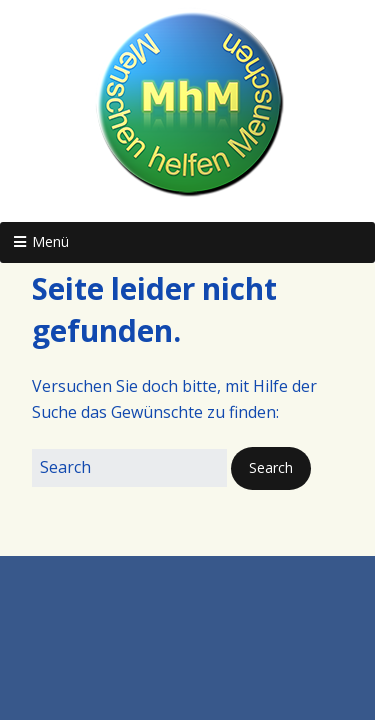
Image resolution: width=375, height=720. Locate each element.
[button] (271, 468)
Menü (50, 241)
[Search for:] (129, 468)
